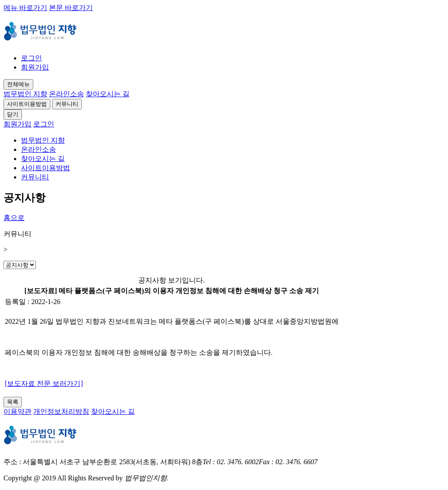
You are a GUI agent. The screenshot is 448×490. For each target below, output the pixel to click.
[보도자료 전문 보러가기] (44, 383)
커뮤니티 (67, 104)
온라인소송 (66, 94)
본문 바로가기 (71, 8)
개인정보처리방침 (61, 411)
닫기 (13, 114)
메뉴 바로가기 (25, 8)
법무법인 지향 (25, 94)
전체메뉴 (18, 84)
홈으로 (14, 218)
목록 (13, 402)
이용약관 (17, 411)
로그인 (31, 58)
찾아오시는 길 (108, 94)
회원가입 (35, 67)
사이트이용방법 (27, 104)
